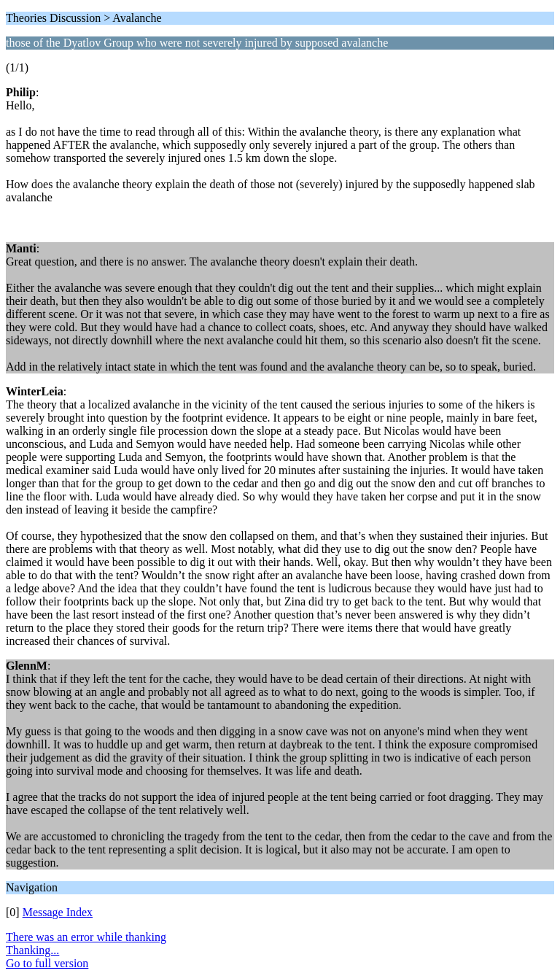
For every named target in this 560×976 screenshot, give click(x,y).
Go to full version (47, 963)
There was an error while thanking (86, 937)
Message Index (58, 912)
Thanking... (32, 950)
